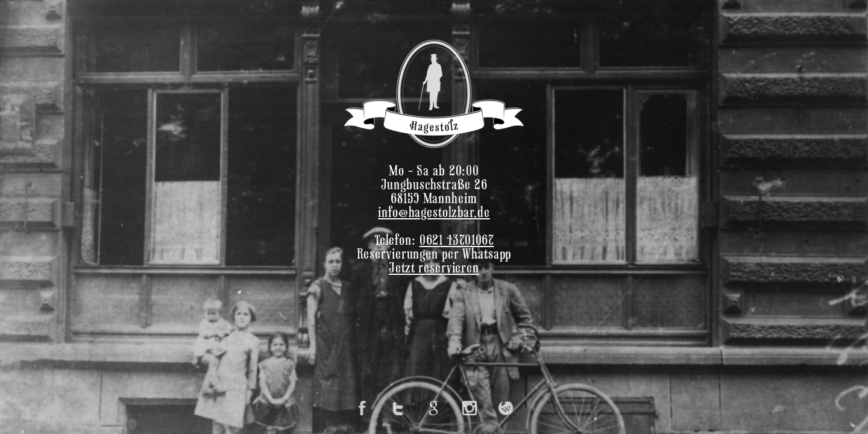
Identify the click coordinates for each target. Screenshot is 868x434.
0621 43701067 (457, 241)
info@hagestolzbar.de (434, 214)
